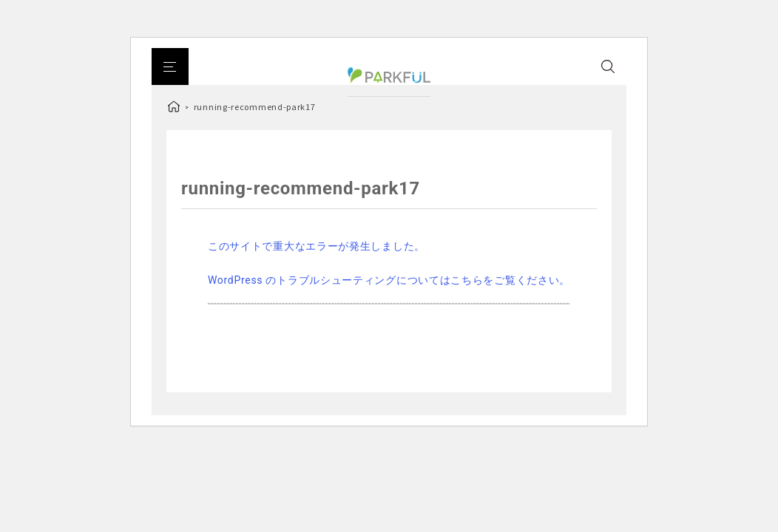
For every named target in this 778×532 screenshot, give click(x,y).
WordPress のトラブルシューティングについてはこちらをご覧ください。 (389, 280)
